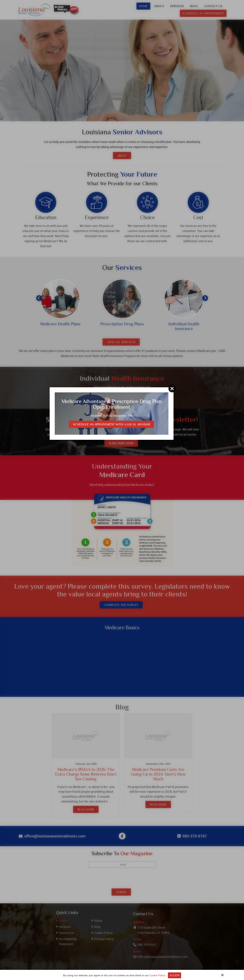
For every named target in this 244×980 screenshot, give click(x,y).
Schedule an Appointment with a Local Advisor (120, 499)
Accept (175, 976)
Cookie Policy (157, 975)
